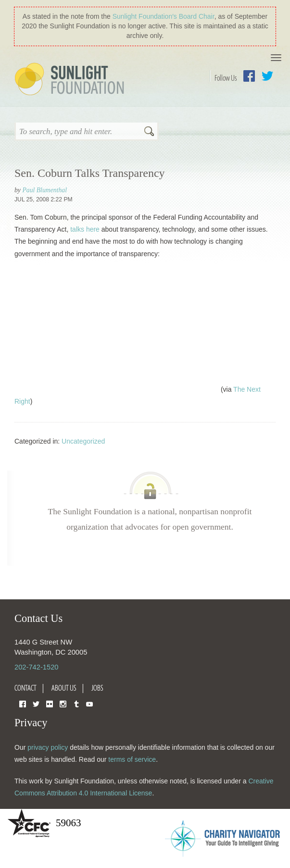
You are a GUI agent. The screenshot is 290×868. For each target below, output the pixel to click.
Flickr (50, 703)
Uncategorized (83, 441)
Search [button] (149, 132)
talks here (85, 229)
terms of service (132, 759)
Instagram (63, 703)
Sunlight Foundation (71, 80)
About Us (64, 688)
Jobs (97, 688)
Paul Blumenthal (44, 190)
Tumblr (76, 703)
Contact (25, 688)
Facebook (249, 76)
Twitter (267, 76)
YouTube (89, 703)
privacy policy (48, 747)
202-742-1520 (36, 667)
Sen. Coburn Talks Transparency (90, 173)
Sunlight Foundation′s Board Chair (164, 16)
